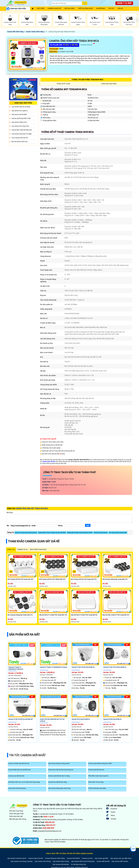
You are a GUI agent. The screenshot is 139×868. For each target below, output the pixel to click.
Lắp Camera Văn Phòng (43, 861)
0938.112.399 (124, 3)
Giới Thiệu (41, 8)
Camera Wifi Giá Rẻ (103, 861)
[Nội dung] (69, 518)
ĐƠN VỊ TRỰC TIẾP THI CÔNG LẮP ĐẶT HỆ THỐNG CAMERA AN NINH (69, 854)
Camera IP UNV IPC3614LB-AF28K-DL (83, 667)
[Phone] (74, 526)
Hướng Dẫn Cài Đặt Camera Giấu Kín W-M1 (80, 533)
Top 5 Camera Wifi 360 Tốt (20, 138)
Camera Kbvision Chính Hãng (55, 858)
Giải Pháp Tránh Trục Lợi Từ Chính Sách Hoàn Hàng (24, 782)
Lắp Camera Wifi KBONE (61, 864)
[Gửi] (88, 525)
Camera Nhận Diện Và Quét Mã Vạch (19, 770)
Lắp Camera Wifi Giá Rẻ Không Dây (83, 861)
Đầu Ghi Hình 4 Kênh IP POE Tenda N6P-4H (116, 615)
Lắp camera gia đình (101, 858)
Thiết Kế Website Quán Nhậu (97, 788)
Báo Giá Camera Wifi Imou (20, 142)
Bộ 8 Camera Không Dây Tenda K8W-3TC (115, 579)
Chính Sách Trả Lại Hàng (96, 782)
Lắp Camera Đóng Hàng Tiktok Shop (59, 788)
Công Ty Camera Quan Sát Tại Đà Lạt (26, 533)
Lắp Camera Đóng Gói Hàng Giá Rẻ (59, 763)
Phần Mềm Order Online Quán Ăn (98, 776)
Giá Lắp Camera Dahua (101, 533)
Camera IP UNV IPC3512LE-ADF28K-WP (21, 719)
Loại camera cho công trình (20, 126)
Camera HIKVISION (73, 858)
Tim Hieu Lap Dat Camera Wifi (118, 533)
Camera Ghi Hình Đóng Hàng (17, 788)
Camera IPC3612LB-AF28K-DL (112, 719)
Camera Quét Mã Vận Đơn (96, 770)
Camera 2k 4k (22, 549)
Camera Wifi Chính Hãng (15, 32)
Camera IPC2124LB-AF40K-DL (81, 719)
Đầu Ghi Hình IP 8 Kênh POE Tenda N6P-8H (84, 615)
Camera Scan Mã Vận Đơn (16, 776)
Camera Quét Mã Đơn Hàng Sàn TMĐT (100, 763)
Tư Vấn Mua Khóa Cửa (79, 864)
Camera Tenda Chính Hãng (35, 32)
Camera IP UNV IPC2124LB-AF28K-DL (115, 667)
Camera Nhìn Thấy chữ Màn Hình (22, 130)
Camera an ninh (87, 858)
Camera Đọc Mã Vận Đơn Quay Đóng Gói (61, 770)
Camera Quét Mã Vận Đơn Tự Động (59, 776)
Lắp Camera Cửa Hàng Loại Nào (22, 861)
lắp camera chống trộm (19, 122)
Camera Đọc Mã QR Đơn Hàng (58, 782)
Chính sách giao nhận (17, 814)
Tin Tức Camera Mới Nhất (27, 755)
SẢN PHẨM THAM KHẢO (38, 549)
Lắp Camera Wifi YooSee (120, 861)
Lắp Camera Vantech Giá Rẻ (17, 858)
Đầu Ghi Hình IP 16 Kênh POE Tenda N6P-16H (53, 615)
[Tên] (21, 526)
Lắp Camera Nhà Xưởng (61, 861)
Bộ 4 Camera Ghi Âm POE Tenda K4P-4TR (84, 579)
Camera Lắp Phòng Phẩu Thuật (21, 118)
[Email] (47, 526)
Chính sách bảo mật (16, 816)
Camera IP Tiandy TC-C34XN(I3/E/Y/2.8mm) (53, 667)
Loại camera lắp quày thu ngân (22, 134)
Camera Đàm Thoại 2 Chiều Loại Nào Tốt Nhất (52, 533)
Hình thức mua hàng (16, 811)
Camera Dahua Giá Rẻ (36, 858)
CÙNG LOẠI (11, 549)
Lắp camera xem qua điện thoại (121, 858)
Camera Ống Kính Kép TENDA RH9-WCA (62, 32)
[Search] (67, 3)
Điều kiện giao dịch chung (18, 819)
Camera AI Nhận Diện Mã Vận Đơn (19, 763)
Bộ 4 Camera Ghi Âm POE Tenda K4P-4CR (20, 579)
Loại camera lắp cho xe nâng (21, 107)
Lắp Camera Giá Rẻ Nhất (19, 114)
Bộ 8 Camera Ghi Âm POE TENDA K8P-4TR (52, 579)
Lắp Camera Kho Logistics (20, 111)
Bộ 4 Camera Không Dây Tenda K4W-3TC (20, 615)
